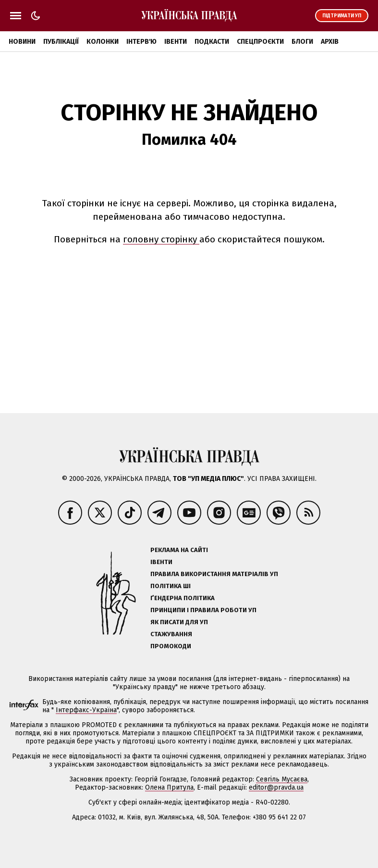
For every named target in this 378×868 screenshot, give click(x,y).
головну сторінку (161, 239)
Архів (330, 42)
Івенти (176, 42)
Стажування (171, 634)
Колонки (103, 42)
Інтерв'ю (141, 42)
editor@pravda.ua (276, 787)
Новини (22, 42)
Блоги (302, 42)
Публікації (61, 42)
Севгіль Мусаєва (282, 779)
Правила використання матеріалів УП (214, 574)
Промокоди (171, 646)
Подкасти (212, 42)
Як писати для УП (179, 622)
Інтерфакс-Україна (86, 710)
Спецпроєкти (260, 42)
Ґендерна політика (183, 598)
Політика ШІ (171, 586)
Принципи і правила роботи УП (203, 610)
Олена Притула (169, 787)
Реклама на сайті (179, 550)
